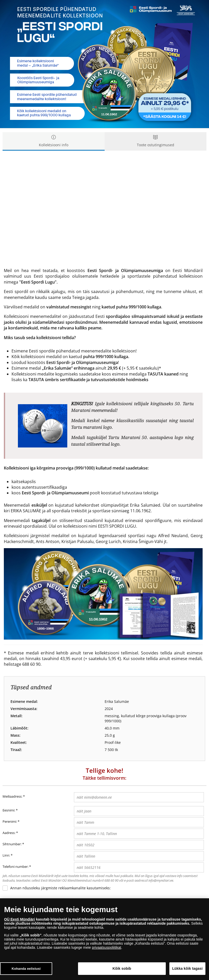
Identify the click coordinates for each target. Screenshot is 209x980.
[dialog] (104, 939)
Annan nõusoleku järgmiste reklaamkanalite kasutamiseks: (60, 888)
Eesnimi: (9, 810)
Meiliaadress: (14, 797)
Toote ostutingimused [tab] (156, 141)
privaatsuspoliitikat (106, 947)
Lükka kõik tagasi (187, 968)
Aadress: (9, 833)
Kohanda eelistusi (26, 969)
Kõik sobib (122, 968)
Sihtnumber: (12, 844)
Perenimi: (10, 821)
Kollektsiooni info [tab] (54, 141)
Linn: (6, 855)
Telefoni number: (15, 867)
